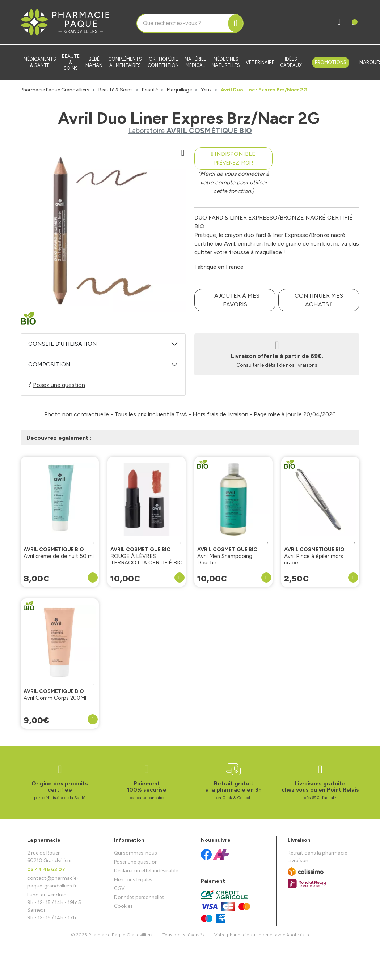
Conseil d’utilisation (63, 344)
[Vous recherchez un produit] (183, 24)
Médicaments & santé (40, 62)
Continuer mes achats (319, 300)
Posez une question (57, 385)
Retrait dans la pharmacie (317, 853)
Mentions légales (133, 880)
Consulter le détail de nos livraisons (277, 365)
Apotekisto (262, 935)
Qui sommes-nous (136, 853)
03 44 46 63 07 (46, 870)
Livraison (298, 860)
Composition (49, 364)
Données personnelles (139, 897)
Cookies (123, 906)
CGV (119, 888)
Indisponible (234, 158)
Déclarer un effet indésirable (146, 871)
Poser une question (136, 862)
